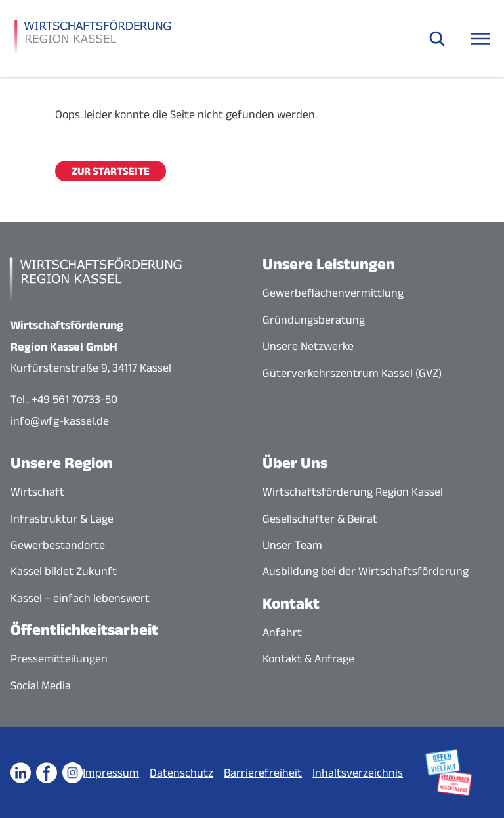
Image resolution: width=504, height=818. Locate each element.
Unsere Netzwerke (308, 346)
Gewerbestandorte (58, 545)
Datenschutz (181, 773)
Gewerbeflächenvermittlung (333, 293)
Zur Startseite (111, 171)
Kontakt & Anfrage (308, 658)
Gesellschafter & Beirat (320, 519)
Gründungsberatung (314, 320)
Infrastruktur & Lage (62, 519)
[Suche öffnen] (437, 39)
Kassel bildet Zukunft (64, 571)
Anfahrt (282, 632)
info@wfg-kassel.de (60, 421)
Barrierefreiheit (263, 773)
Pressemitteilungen (59, 658)
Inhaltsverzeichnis (358, 773)
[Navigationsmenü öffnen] (480, 39)
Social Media (41, 685)
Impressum (111, 773)
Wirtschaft (37, 492)
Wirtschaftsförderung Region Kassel (353, 492)
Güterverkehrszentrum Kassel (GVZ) (352, 373)
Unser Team (292, 545)
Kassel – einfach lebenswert (80, 598)
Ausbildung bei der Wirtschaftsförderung (366, 571)
